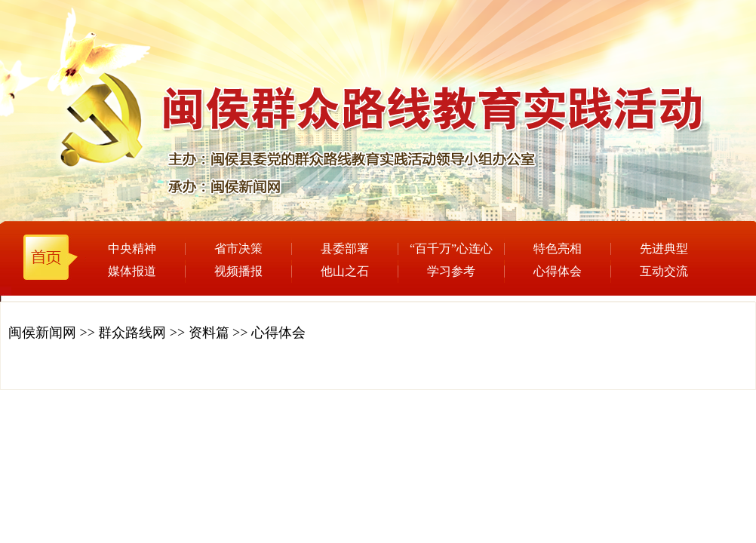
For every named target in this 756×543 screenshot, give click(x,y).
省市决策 (238, 248)
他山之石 (345, 271)
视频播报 (238, 271)
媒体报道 (132, 271)
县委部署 (345, 248)
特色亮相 (558, 248)
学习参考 (451, 271)
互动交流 (664, 271)
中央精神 (132, 248)
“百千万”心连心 (451, 248)
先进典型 (664, 248)
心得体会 (558, 271)
